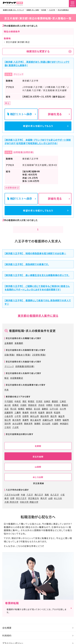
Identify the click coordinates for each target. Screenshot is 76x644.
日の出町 (46, 428)
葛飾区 (45, 413)
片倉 (23, 499)
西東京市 (28, 428)
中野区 (49, 409)
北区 (7, 413)
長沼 (7, 503)
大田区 (23, 409)
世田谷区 (32, 409)
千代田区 (9, 406)
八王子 (30, 499)
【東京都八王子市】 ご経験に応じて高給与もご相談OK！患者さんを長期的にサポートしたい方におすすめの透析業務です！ (37, 292)
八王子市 (52, 10)
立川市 (63, 413)
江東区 (63, 406)
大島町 (55, 428)
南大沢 (44, 503)
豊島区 (65, 409)
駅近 (7, 382)
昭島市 (41, 417)
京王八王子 (21, 503)
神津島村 (64, 428)
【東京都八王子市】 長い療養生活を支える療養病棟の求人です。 (37, 279)
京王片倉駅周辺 (63, 10)
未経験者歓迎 (17, 382)
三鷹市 (18, 417)
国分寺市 (45, 420)
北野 (12, 503)
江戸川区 (54, 413)
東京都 (44, 10)
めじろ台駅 (38, 481)
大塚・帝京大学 (11, 506)
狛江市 (8, 424)
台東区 (47, 406)
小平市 (18, 420)
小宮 (63, 499)
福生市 (61, 420)
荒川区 (13, 413)
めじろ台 (58, 503)
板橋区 (21, 413)
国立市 (54, 420)
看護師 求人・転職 (33, 10)
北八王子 (55, 499)
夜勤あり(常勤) (23, 359)
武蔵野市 (9, 417)
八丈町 (16, 432)
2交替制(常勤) (39, 359)
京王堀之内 (33, 503)
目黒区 (16, 409)
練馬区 (29, 413)
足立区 (37, 413)
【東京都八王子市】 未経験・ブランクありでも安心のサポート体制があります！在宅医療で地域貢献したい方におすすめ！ (38, 144)
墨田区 (55, 406)
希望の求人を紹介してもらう (38, 127)
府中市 (33, 417)
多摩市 (58, 424)
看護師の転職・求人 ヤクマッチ (13, 10)
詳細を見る (55, 114)
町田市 (57, 417)
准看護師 (19, 347)
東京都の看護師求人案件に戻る (38, 320)
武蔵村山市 (48, 424)
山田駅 (38, 471)
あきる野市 (17, 428)
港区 (24, 406)
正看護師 (9, 347)
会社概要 (7, 632)
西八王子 (39, 499)
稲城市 (66, 424)
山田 (50, 503)
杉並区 (57, 409)
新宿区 (31, 406)
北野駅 (38, 450)
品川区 (8, 409)
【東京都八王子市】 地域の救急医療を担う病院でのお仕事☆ (35, 258)
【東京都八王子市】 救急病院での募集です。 (27, 269)
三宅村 (8, 432)
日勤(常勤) (10, 359)
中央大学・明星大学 (29, 506)
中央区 (18, 406)
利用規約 (7, 640)
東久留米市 (36, 424)
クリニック (9, 371)
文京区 (39, 406)
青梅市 (26, 417)
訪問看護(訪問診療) (25, 371)
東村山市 (34, 420)
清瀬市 (26, 424)
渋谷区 (41, 409)
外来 (7, 394)
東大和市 (17, 424)
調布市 (49, 417)
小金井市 (9, 420)
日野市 (26, 420)
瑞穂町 (37, 428)
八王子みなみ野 (12, 499)
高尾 (47, 499)
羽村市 (8, 428)
